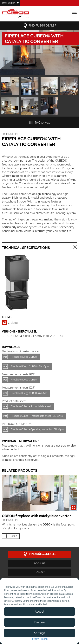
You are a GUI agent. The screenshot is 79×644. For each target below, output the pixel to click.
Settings (40, 633)
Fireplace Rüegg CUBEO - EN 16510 (30, 366)
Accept (39, 612)
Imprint (45, 639)
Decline (39, 622)
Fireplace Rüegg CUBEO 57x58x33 (29, 393)
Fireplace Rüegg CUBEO (24, 357)
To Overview (40, 123)
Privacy (35, 639)
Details (11, 536)
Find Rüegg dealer (40, 26)
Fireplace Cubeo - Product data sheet (31, 406)
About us (40, 563)
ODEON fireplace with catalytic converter (36, 516)
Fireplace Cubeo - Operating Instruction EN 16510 (37, 429)
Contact (40, 572)
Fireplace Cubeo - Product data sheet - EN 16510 (37, 416)
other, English (8, 3)
